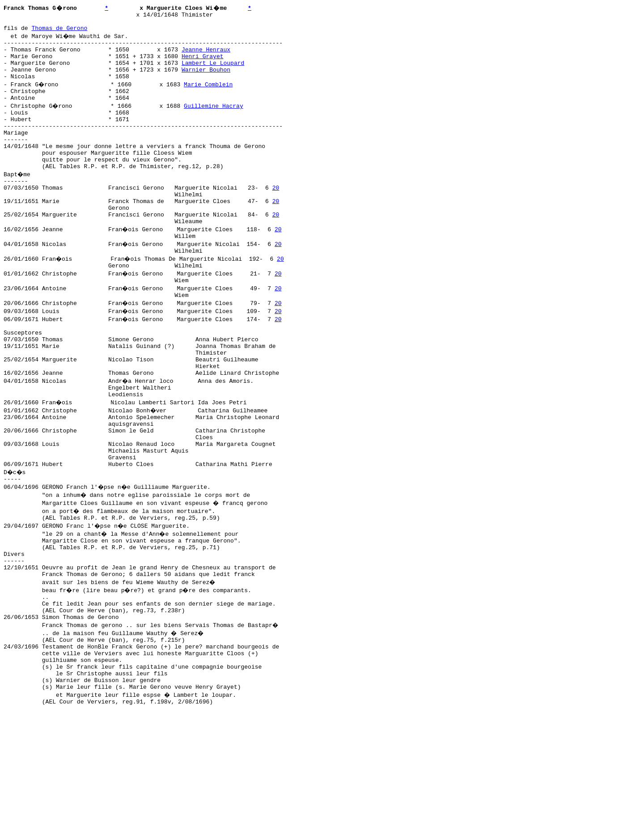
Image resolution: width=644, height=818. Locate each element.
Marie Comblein (210, 96)
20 (276, 217)
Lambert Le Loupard (213, 72)
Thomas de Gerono (59, 32)
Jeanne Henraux (206, 56)
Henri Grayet (203, 64)
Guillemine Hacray (215, 120)
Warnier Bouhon (206, 80)
